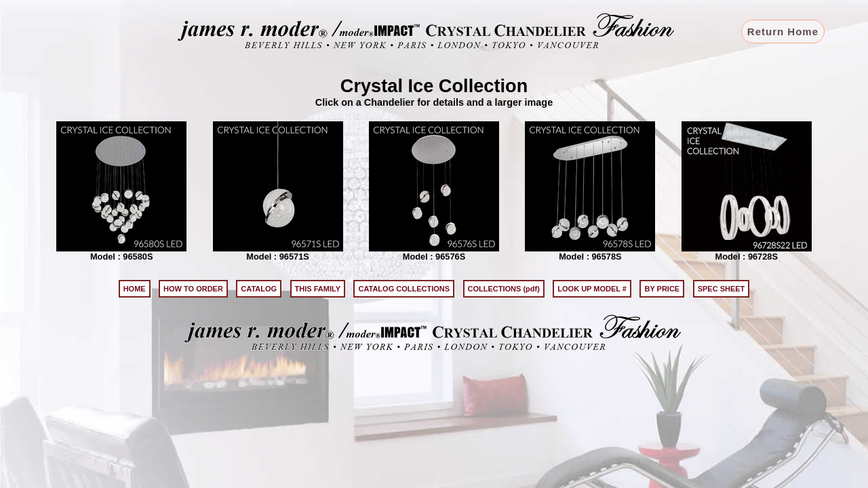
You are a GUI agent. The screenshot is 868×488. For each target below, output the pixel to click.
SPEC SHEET (722, 289)
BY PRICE (662, 289)
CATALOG (259, 289)
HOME (135, 289)
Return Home (783, 32)
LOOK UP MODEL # (592, 289)
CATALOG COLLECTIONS (404, 289)
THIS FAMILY (318, 289)
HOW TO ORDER (193, 289)
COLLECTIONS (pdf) (504, 289)
